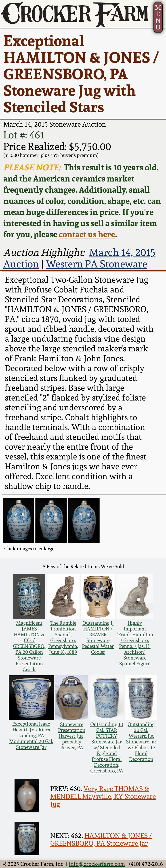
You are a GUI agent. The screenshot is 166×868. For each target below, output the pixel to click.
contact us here (87, 234)
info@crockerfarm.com (97, 864)
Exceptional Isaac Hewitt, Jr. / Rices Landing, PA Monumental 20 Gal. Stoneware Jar (31, 735)
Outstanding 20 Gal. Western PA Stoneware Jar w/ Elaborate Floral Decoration (141, 742)
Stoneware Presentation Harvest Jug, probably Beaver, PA (72, 736)
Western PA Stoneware (97, 264)
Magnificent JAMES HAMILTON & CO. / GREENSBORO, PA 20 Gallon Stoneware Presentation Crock (29, 646)
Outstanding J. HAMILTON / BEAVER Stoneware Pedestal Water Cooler (98, 637)
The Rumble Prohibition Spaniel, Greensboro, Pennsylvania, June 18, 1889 (63, 637)
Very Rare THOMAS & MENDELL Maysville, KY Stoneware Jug (103, 796)
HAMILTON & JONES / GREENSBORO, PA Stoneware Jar (101, 839)
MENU (158, 17)
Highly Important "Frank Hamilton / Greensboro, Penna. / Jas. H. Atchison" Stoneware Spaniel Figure (135, 643)
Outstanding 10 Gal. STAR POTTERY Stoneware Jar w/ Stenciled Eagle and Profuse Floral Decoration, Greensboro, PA (107, 747)
